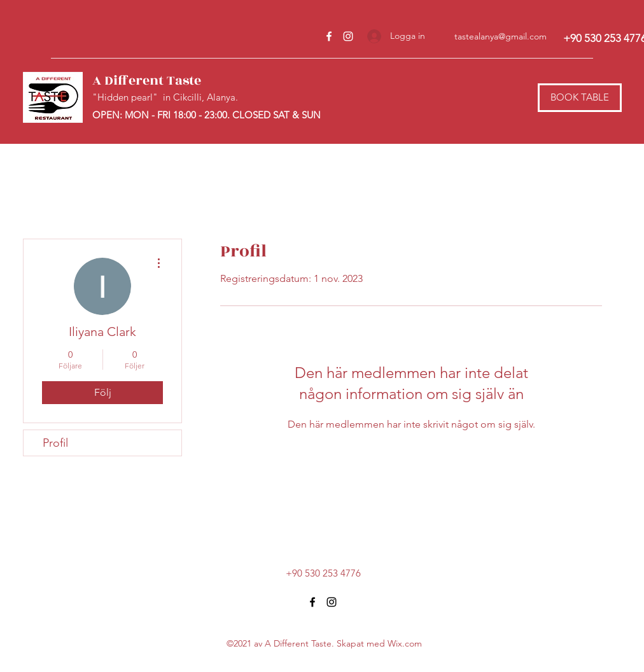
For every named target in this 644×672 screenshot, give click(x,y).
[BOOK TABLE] (580, 98)
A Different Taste (147, 80)
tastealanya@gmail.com (500, 36)
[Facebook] (329, 36)
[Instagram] (348, 36)
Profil (55, 443)
